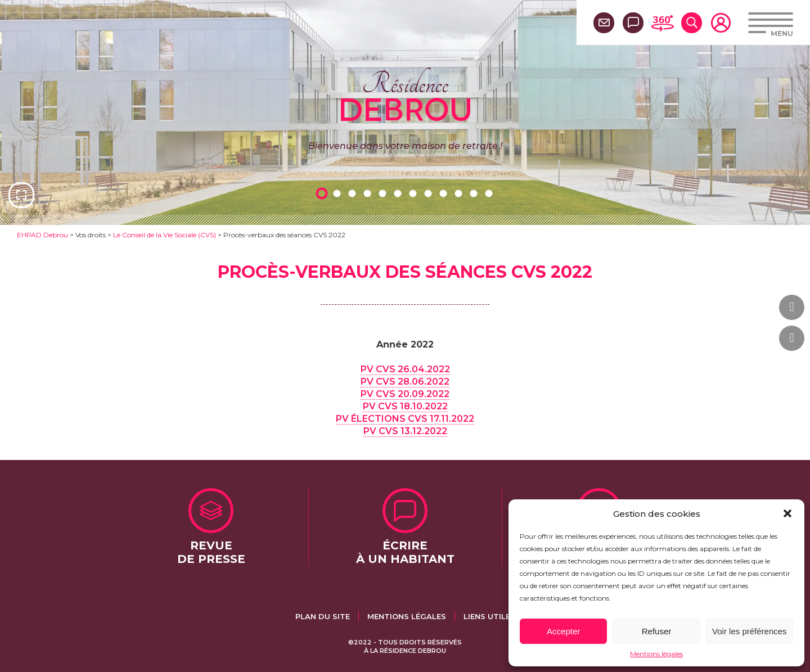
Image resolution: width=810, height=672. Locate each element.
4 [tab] (369, 193)
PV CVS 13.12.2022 (405, 431)
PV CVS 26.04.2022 (405, 369)
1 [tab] (323, 193)
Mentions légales (656, 654)
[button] (787, 513)
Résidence (405, 95)
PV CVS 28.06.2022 (405, 382)
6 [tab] (399, 193)
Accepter (563, 631)
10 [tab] (460, 193)
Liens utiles (489, 616)
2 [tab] (339, 193)
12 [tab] (490, 193)
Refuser (657, 631)
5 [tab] (384, 193)
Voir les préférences (750, 631)
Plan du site (323, 616)
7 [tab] (415, 193)
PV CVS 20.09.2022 (405, 394)
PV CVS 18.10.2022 (405, 406)
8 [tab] (430, 193)
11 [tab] (475, 193)
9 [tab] (445, 193)
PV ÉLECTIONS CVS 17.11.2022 (405, 419)
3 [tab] (354, 193)
